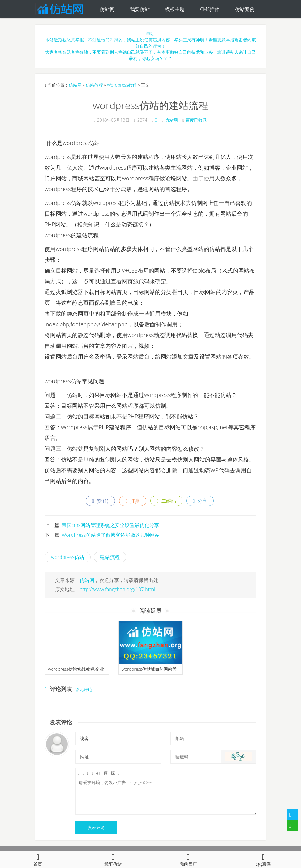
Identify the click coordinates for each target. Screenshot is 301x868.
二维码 (166, 501)
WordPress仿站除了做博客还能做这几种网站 (111, 535)
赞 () (100, 501)
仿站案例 (245, 9)
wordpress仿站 (68, 557)
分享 (200, 501)
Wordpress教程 (122, 85)
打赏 (133, 501)
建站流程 (110, 557)
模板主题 (175, 9)
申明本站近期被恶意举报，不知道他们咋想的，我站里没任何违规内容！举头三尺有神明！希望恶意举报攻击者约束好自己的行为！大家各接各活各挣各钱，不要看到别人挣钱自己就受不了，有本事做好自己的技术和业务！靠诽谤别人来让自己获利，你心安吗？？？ (150, 46)
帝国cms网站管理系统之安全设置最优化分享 (110, 525)
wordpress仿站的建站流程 (150, 105)
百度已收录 (196, 120)
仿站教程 (94, 85)
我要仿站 (140, 9)
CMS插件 (210, 9)
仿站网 (107, 9)
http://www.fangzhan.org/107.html (117, 589)
